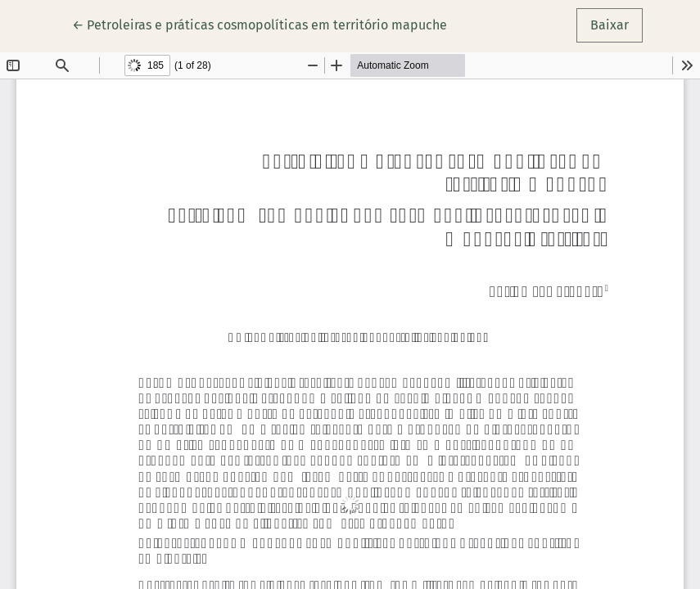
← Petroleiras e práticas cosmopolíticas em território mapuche (260, 24)
